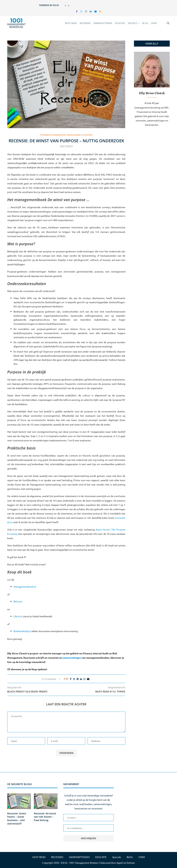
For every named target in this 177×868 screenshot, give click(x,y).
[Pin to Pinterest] (78, 679)
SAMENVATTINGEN (103, 23)
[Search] (168, 23)
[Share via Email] (88, 679)
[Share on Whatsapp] (85, 679)
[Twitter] (81, 11)
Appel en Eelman (126, 863)
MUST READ (71, 23)
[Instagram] (86, 11)
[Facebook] (77, 11)
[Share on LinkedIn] (81, 679)
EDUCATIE (120, 23)
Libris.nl (18, 616)
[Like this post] (67, 679)
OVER (154, 23)
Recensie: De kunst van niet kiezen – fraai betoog (45, 817)
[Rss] (100, 11)
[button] (66, 5)
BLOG (145, 23)
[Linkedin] (91, 11)
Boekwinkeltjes (22, 631)
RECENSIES (85, 23)
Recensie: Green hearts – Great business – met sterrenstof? (17, 819)
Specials (132, 23)
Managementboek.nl (25, 587)
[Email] (96, 11)
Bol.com (18, 601)
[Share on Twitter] (74, 679)
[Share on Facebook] (71, 679)
